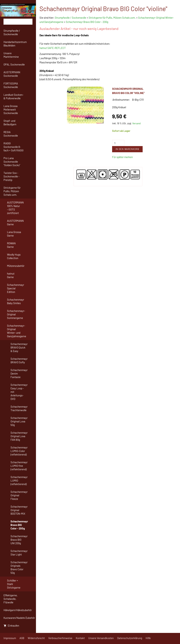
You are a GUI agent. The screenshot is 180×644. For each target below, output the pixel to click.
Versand (136, 123)
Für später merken (122, 157)
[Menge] (118, 143)
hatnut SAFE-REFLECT (53, 48)
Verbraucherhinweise (60, 638)
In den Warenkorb (127, 149)
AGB (22, 638)
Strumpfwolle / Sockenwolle (71, 18)
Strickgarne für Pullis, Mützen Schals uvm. (112, 18)
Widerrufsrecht (36, 638)
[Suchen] (18, 22)
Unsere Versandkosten (101, 638)
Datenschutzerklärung (130, 638)
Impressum (10, 638)
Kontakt (80, 638)
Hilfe (148, 638)
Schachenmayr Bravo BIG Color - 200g (87, 22)
